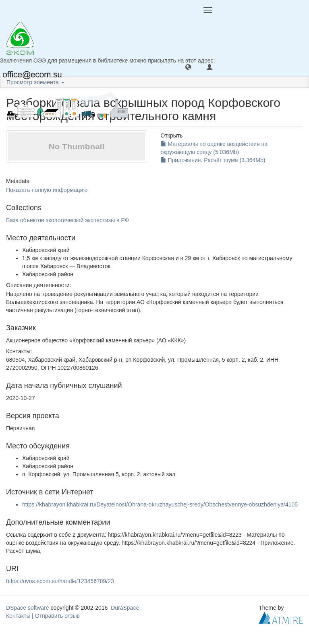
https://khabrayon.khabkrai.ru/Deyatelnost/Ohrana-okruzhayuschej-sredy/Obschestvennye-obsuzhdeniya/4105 (160, 504)
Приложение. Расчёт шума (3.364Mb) (213, 160)
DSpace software (28, 608)
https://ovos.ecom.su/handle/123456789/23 (60, 581)
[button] (188, 67)
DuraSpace (125, 608)
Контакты (18, 616)
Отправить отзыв (57, 616)
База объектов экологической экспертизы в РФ (67, 220)
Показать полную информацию (47, 190)
